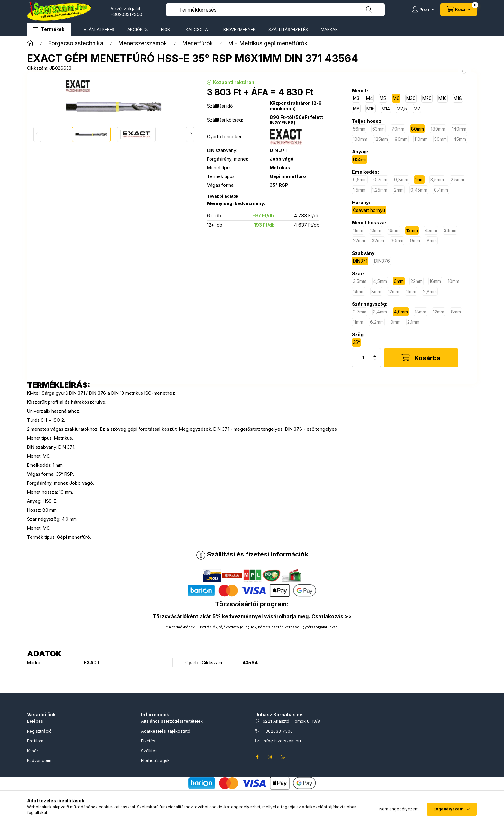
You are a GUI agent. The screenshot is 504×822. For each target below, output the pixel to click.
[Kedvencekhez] (464, 72)
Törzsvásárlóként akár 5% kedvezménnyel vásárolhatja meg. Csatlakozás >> (252, 616)
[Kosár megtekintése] (459, 10)
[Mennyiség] (363, 358)
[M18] (458, 98)
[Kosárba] (421, 358)
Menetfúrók (198, 43)
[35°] (356, 342)
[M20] (427, 98)
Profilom (35, 741)
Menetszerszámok (143, 43)
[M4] (369, 98)
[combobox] (275, 10)
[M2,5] (402, 108)
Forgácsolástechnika (76, 43)
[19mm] (412, 230)
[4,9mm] (401, 312)
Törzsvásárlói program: (252, 604)
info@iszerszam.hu (282, 741)
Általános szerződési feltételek (172, 721)
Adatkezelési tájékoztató (166, 731)
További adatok (223, 196)
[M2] (417, 108)
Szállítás (149, 751)
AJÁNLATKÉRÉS (99, 29)
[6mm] (399, 281)
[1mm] (419, 180)
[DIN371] (360, 261)
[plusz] (375, 353)
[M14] (386, 108)
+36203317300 (126, 14)
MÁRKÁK (329, 29)
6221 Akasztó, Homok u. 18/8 (291, 721)
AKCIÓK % (138, 29)
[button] (49, 29)
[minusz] (375, 362)
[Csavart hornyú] (369, 210)
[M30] (411, 98)
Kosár (33, 751)
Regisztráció (39, 731)
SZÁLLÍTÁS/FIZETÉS (288, 29)
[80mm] (418, 129)
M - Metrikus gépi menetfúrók (268, 43)
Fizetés (148, 741)
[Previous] (37, 134)
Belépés (35, 721)
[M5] (383, 98)
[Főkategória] (30, 43)
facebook (257, 757)
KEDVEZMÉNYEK (239, 29)
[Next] (190, 134)
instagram (270, 757)
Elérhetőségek (155, 760)
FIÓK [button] (166, 29)
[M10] (443, 98)
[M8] (356, 108)
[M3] (356, 98)
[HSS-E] (360, 159)
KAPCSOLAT (198, 29)
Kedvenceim (39, 760)
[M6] (396, 98)
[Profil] (423, 10)
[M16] (371, 108)
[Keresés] (369, 10)
